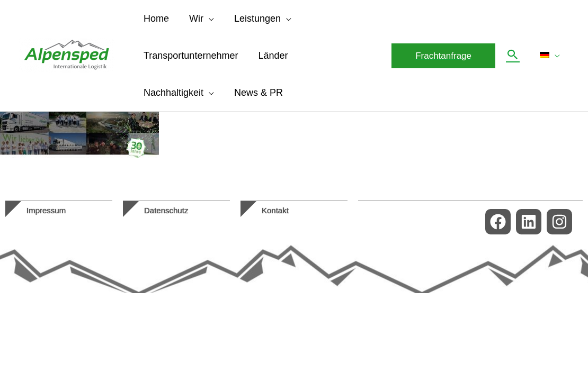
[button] (446, 56)
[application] (207, 19)
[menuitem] (551, 56)
